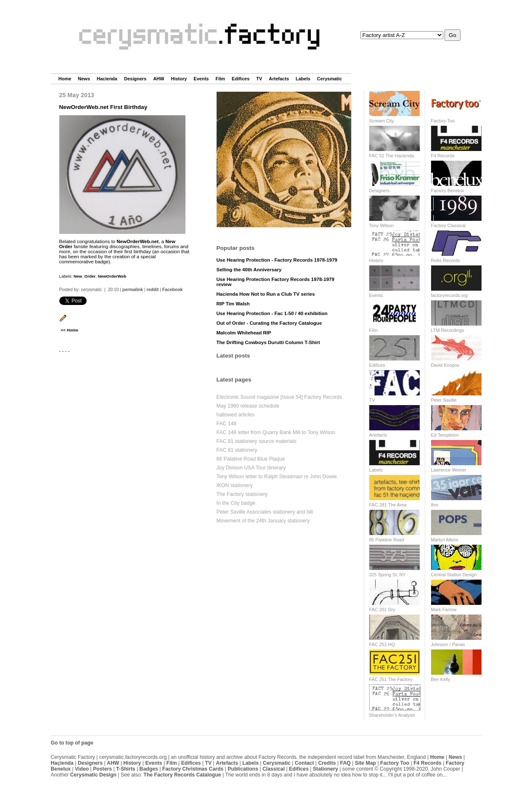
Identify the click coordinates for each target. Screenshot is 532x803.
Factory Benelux (448, 191)
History (179, 79)
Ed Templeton (445, 435)
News (84, 79)
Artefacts (279, 79)
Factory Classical (449, 225)
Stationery (326, 769)
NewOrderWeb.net (138, 241)
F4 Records (443, 156)
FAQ (345, 763)
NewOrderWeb (112, 276)
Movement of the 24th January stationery (263, 521)
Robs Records (446, 260)
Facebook (173, 290)
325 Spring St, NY (388, 575)
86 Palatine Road (387, 540)
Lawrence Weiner (449, 470)
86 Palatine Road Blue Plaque (251, 459)
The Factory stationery (242, 494)
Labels (303, 79)
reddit (152, 290)
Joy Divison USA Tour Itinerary (251, 468)
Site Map (365, 763)
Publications (243, 769)
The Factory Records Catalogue (182, 775)
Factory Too (443, 121)
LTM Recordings (448, 330)
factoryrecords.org (450, 295)
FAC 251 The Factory (391, 679)
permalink (133, 290)
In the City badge (236, 503)
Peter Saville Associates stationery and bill (265, 512)
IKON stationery (235, 485)
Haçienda (62, 763)
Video (82, 769)
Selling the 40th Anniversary (249, 270)
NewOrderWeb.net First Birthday (103, 107)
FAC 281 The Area (388, 505)
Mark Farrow (444, 610)
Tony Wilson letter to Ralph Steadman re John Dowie (277, 477)
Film (220, 79)
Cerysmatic (330, 79)
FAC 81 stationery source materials (257, 441)
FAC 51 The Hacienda (392, 156)
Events (201, 79)
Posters (102, 769)
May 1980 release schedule (248, 406)
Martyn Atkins (445, 540)
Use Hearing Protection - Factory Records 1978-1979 (277, 260)
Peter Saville (444, 400)
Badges (149, 769)
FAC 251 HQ (382, 644)
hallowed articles (236, 415)
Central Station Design (454, 575)
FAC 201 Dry (382, 610)
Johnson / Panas (448, 644)
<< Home (70, 330)
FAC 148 (227, 424)
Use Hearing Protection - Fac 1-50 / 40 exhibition (272, 313)
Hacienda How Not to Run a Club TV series (266, 294)
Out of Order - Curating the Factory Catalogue (269, 323)
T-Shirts (126, 769)
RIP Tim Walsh (233, 304)
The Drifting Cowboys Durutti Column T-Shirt (268, 342)
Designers (135, 79)
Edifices (241, 79)
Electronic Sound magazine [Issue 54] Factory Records (279, 397)
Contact (304, 763)
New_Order (85, 276)
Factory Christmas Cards (193, 769)
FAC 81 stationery (237, 450)
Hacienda (107, 79)
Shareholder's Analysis (392, 715)
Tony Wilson (382, 225)
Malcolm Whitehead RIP (244, 333)
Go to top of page (72, 743)
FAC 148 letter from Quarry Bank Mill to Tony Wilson (276, 432)
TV (259, 79)
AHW (159, 79)
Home (65, 79)
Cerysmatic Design (93, 775)
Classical (274, 769)
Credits (327, 763)
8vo (435, 505)
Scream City (382, 121)
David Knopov (445, 365)
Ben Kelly (441, 679)
